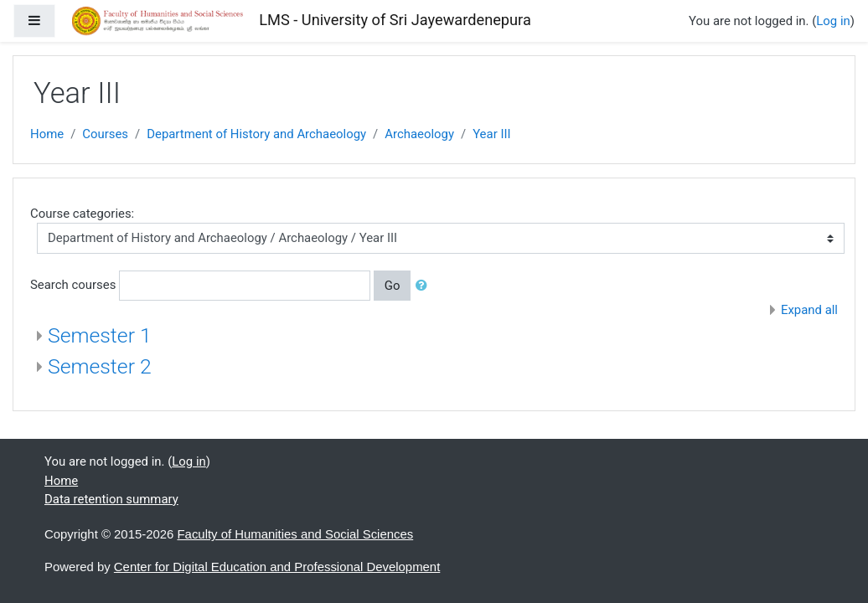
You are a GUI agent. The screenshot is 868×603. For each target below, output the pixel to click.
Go (393, 286)
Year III (491, 134)
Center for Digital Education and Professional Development (277, 567)
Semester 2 (100, 366)
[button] (425, 286)
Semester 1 (100, 335)
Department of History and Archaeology (256, 134)
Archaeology (419, 134)
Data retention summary (111, 499)
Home (47, 134)
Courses (105, 134)
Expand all (809, 310)
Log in (833, 21)
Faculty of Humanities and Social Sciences (296, 534)
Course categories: (82, 214)
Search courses (73, 285)
